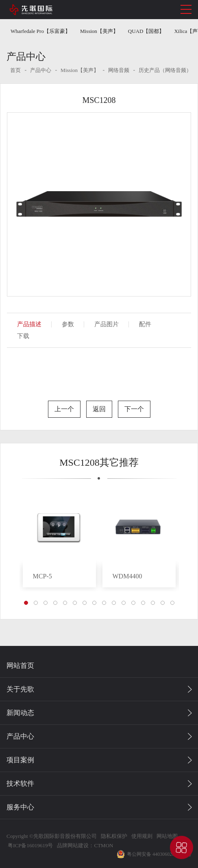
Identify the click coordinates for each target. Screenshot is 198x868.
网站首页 (20, 666)
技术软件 (20, 784)
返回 (99, 409)
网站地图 (167, 836)
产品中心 (41, 70)
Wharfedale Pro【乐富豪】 (40, 31)
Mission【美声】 (99, 31)
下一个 (134, 409)
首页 (15, 70)
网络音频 (119, 70)
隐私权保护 (114, 836)
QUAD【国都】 (146, 31)
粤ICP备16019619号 (30, 845)
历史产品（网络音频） (165, 70)
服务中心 (20, 807)
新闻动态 (20, 713)
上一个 (64, 409)
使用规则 (142, 836)
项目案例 (20, 760)
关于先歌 (20, 689)
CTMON (103, 845)
